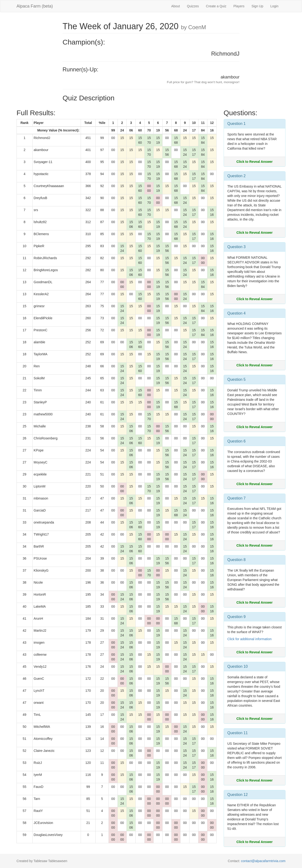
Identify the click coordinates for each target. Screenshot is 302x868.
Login (274, 6)
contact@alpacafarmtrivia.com (263, 861)
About (176, 6)
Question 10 (238, 666)
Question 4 (237, 313)
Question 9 (237, 617)
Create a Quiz (216, 6)
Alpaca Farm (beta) (35, 6)
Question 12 (238, 795)
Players (239, 6)
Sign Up (257, 6)
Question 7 (237, 498)
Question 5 (237, 379)
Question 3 (237, 247)
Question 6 (237, 441)
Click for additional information (250, 639)
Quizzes (193, 6)
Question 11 (238, 733)
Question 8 (237, 560)
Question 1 (237, 124)
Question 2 (237, 176)
